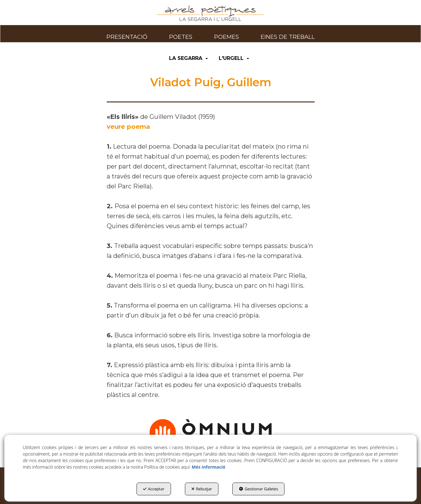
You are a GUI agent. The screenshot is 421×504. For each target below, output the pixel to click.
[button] (211, 13)
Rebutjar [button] (202, 489)
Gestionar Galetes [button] (258, 489)
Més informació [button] (208, 467)
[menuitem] (127, 34)
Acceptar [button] (154, 489)
